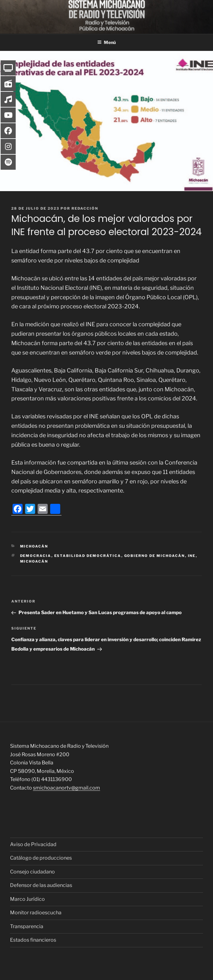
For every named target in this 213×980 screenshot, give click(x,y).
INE (192, 556)
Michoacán (34, 546)
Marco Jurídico (27, 899)
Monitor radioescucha (36, 913)
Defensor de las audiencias (41, 885)
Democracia (36, 556)
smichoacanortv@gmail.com (67, 788)
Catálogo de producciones (41, 858)
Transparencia (27, 926)
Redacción (85, 208)
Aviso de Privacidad (33, 844)
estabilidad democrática (88, 556)
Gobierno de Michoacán (155, 556)
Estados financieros (33, 940)
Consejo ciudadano (32, 872)
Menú (106, 42)
